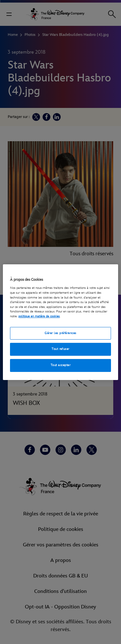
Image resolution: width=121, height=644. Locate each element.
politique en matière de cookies (39, 316)
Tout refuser (60, 349)
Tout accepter (60, 365)
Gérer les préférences (60, 333)
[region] (60, 322)
